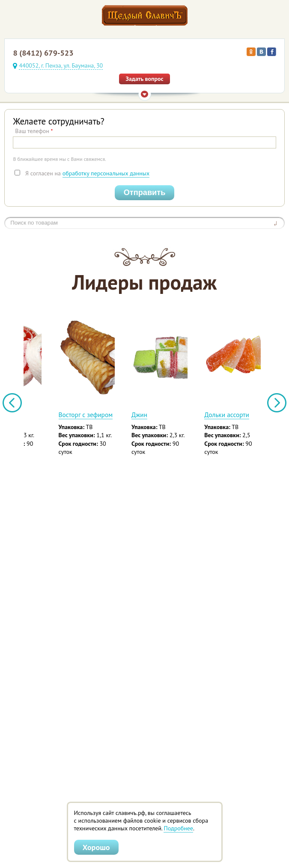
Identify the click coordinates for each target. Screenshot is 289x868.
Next (277, 390)
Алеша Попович (54, 415)
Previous (12, 390)
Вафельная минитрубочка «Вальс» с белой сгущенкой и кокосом (176, 423)
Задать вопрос (144, 79)
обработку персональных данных (106, 173)
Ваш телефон (34, 131)
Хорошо (96, 847)
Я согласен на (87, 173)
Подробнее (178, 828)
